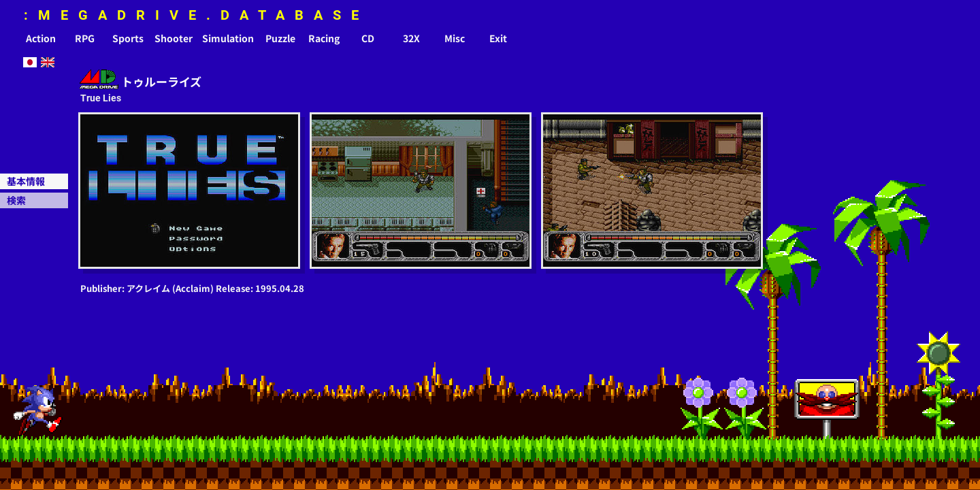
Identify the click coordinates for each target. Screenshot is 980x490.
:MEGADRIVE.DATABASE (196, 15)
